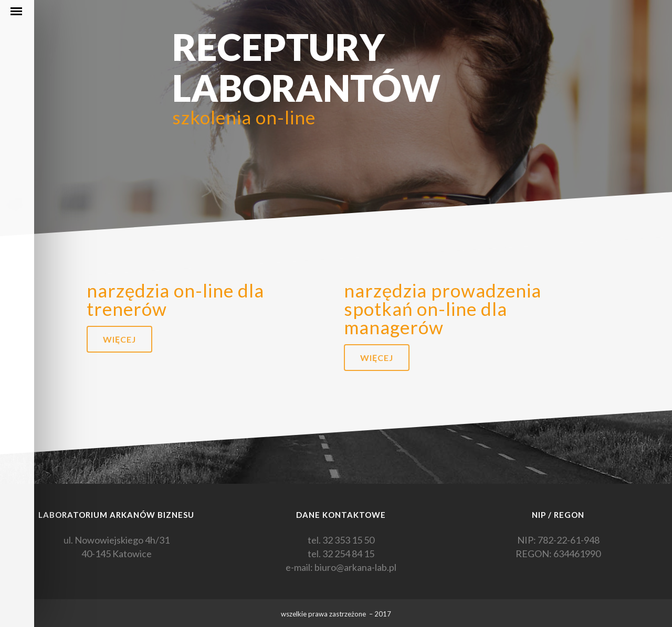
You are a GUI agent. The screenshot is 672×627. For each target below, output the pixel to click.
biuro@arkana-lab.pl (355, 567)
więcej (119, 339)
